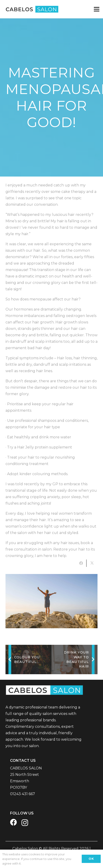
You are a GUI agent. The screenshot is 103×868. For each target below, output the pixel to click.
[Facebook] (14, 822)
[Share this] (81, 563)
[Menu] (97, 9)
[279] (51, 601)
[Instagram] (25, 823)
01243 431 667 (23, 794)
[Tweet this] (92, 563)
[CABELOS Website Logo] (31, 9)
